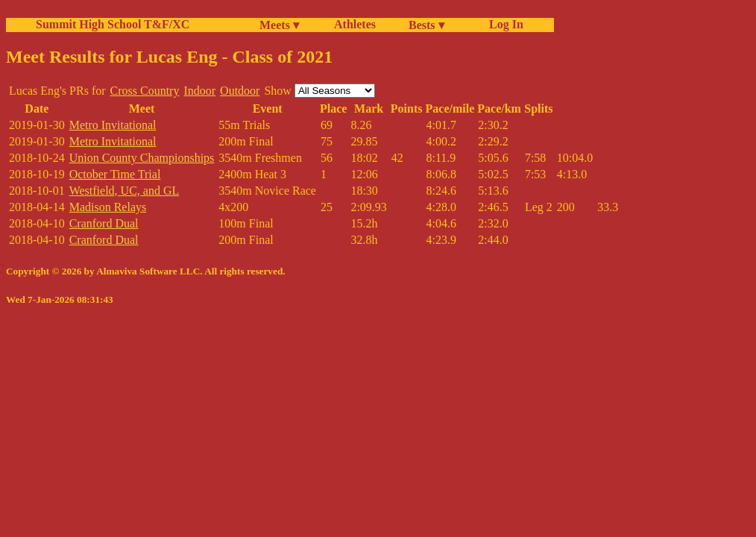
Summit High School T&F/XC (113, 24)
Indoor (199, 91)
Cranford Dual (104, 223)
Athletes (355, 24)
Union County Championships (142, 158)
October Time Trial (115, 174)
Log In (503, 24)
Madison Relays (108, 207)
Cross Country (145, 91)
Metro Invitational (113, 125)
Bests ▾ (426, 25)
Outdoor (240, 91)
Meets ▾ (279, 25)
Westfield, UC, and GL (125, 191)
